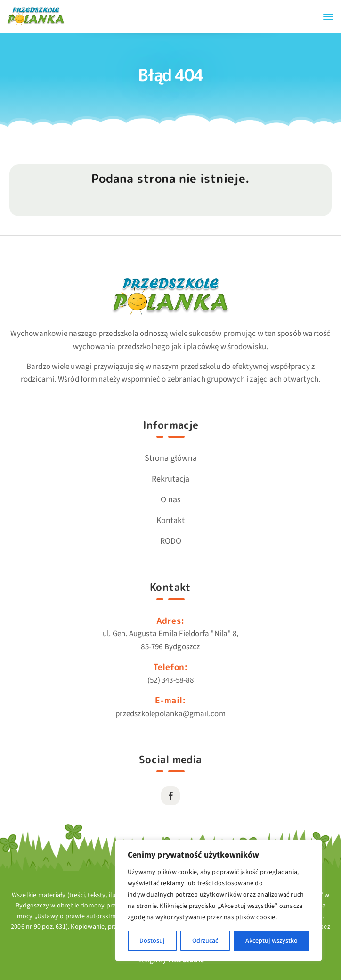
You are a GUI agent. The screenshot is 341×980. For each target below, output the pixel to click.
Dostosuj (152, 941)
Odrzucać (205, 941)
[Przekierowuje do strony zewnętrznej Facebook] (170, 796)
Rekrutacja (170, 479)
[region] (219, 900)
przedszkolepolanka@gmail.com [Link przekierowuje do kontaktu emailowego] (170, 714)
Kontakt (170, 520)
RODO (171, 541)
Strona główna (171, 458)
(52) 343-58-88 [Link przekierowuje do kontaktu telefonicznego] (170, 680)
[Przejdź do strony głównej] (36, 24)
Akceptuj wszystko (272, 941)
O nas (171, 500)
